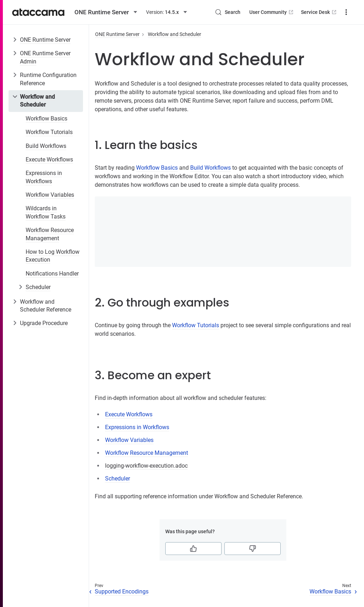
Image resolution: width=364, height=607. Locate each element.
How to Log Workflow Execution (53, 256)
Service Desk (319, 12)
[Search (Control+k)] (228, 12)
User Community (272, 12)
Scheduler (38, 287)
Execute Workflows (49, 160)
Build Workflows (46, 146)
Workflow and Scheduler (37, 101)
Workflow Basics (46, 119)
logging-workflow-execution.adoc (146, 466)
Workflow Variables (50, 195)
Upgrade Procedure (44, 323)
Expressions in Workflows (44, 177)
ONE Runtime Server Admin (45, 57)
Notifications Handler (52, 274)
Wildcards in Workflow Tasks (46, 212)
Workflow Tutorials (49, 132)
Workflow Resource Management (50, 234)
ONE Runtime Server (45, 40)
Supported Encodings (122, 591)
